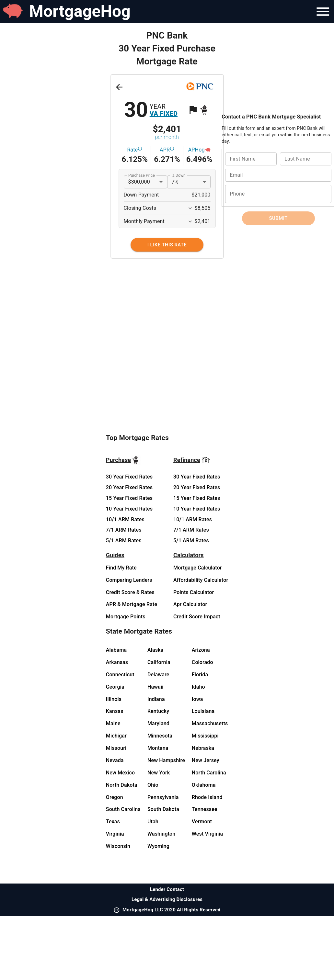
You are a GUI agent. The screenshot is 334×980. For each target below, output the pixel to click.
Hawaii (155, 687)
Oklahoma (204, 785)
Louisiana (203, 711)
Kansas (115, 711)
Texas (113, 822)
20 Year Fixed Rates (129, 487)
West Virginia (207, 834)
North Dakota (122, 785)
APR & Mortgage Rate (132, 604)
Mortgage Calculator (198, 568)
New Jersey (206, 760)
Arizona (201, 650)
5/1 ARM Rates (124, 541)
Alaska (155, 650)
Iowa (197, 699)
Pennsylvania (163, 797)
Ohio (153, 785)
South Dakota (163, 809)
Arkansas (117, 662)
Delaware (158, 675)
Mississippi (205, 736)
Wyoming (158, 846)
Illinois (114, 699)
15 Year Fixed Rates (129, 498)
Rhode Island (207, 797)
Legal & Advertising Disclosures (167, 899)
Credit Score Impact (197, 617)
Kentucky (158, 711)
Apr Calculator (190, 604)
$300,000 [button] (139, 182)
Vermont (202, 822)
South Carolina (123, 809)
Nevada (115, 760)
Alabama (116, 650)
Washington (161, 834)
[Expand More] (190, 208)
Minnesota (160, 736)
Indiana (156, 699)
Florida (200, 675)
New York (159, 773)
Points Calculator (194, 592)
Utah (153, 822)
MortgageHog (80, 11)
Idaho (198, 687)
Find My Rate (121, 568)
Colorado (202, 662)
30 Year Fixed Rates (129, 477)
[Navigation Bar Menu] (323, 12)
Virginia (115, 834)
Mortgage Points (126, 617)
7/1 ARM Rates (124, 530)
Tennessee (205, 809)
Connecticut (120, 675)
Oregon (115, 797)
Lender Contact (167, 889)
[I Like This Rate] (167, 245)
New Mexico (120, 773)
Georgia (115, 687)
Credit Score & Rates (130, 592)
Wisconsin (118, 846)
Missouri (116, 748)
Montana (158, 748)
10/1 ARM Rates (125, 519)
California (159, 662)
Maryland (158, 723)
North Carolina (209, 773)
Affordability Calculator (201, 580)
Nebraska (203, 748)
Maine (113, 723)
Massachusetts (210, 723)
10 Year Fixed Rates (129, 509)
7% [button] (175, 182)
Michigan (117, 736)
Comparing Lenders (129, 580)
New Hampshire (166, 760)
